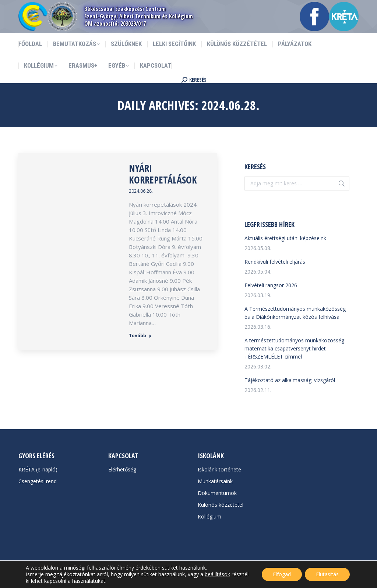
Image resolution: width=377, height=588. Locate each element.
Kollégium (209, 516)
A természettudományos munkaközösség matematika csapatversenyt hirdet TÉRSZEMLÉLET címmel (294, 348)
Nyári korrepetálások (163, 174)
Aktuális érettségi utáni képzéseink (285, 238)
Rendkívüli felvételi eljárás (275, 262)
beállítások (217, 574)
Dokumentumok (217, 493)
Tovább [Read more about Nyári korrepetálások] (140, 336)
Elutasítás (327, 574)
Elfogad (282, 574)
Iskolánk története (219, 469)
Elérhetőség (122, 469)
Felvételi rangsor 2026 (271, 285)
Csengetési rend (38, 481)
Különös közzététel (221, 505)
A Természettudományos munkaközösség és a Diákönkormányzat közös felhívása (295, 313)
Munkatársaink (215, 481)
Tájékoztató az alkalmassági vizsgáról (290, 380)
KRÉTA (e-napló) (38, 469)
